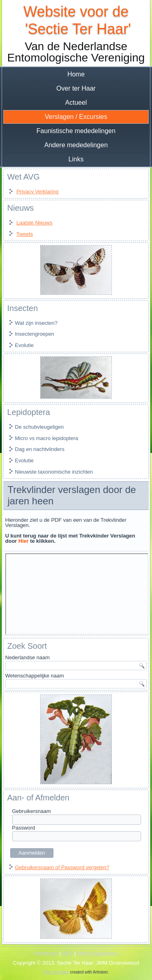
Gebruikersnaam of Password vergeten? (62, 867)
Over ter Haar (76, 88)
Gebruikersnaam (32, 811)
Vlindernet (46, 954)
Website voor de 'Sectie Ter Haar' (76, 20)
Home (76, 74)
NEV (67, 954)
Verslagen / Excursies (76, 117)
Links (76, 159)
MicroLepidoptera (98, 954)
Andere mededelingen (76, 145)
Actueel (76, 103)
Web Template (56, 972)
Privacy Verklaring (37, 192)
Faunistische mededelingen (76, 131)
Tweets (25, 234)
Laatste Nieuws (34, 223)
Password (24, 828)
